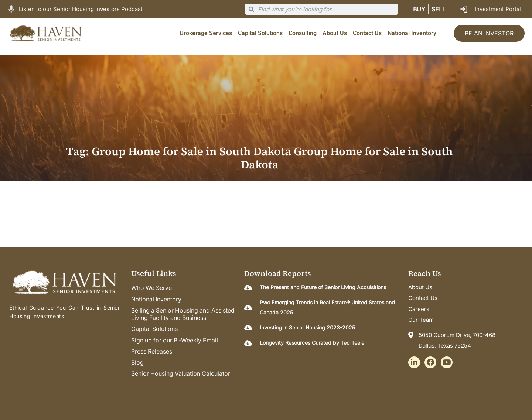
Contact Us (367, 33)
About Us (335, 33)
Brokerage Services (206, 33)
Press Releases (152, 351)
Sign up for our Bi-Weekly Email (175, 340)
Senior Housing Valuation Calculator (181, 373)
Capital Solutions (260, 33)
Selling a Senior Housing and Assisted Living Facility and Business (184, 314)
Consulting (303, 33)
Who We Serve (152, 288)
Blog (137, 362)
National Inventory (412, 33)
